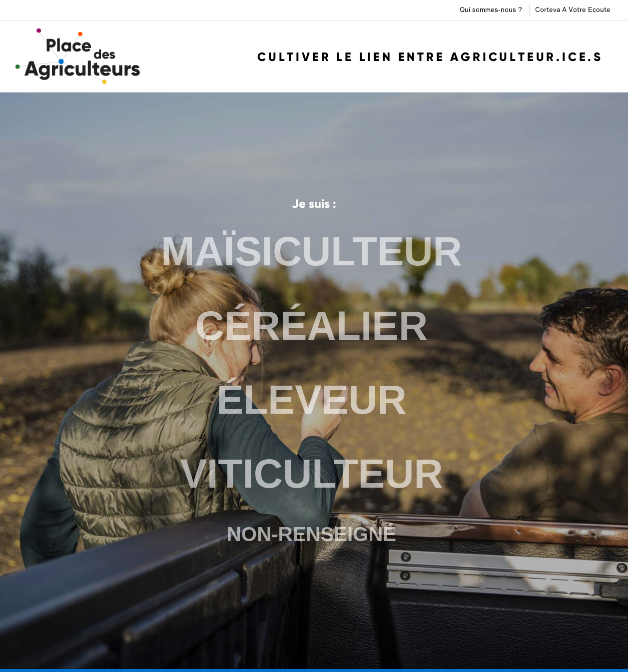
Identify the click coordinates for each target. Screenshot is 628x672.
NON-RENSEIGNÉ (312, 534)
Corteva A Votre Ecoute (573, 10)
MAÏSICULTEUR (311, 251)
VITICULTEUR (311, 474)
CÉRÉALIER (312, 326)
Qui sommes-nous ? (491, 10)
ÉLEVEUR (311, 400)
